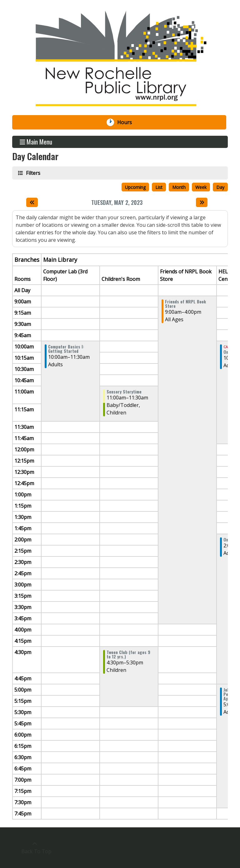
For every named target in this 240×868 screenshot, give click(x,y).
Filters (33, 173)
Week (201, 187)
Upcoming (135, 187)
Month (179, 187)
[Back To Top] (35, 848)
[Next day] (202, 202)
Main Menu (36, 142)
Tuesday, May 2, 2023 (117, 203)
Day (220, 187)
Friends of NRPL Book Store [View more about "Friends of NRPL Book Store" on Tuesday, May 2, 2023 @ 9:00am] (185, 304)
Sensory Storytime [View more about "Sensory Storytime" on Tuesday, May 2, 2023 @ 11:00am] (124, 392)
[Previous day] (32, 202)
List (159, 187)
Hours (128, 122)
